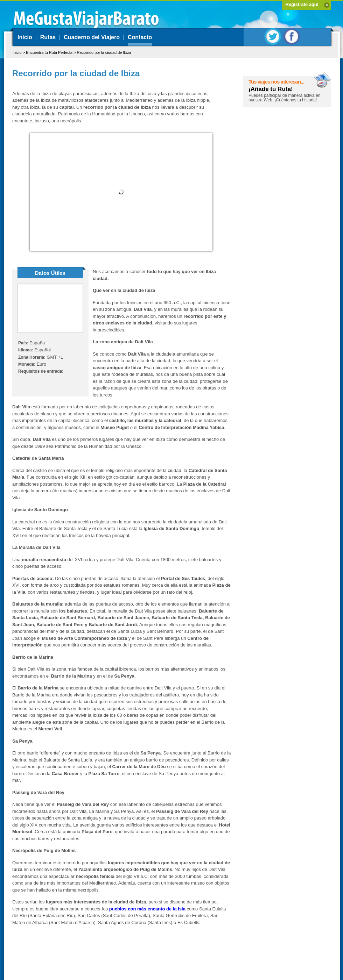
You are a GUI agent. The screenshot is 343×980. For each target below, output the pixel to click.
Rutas (48, 37)
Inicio (25, 37)
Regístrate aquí (302, 4)
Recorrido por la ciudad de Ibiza (104, 52)
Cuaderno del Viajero (92, 37)
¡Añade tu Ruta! (271, 89)
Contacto (140, 37)
